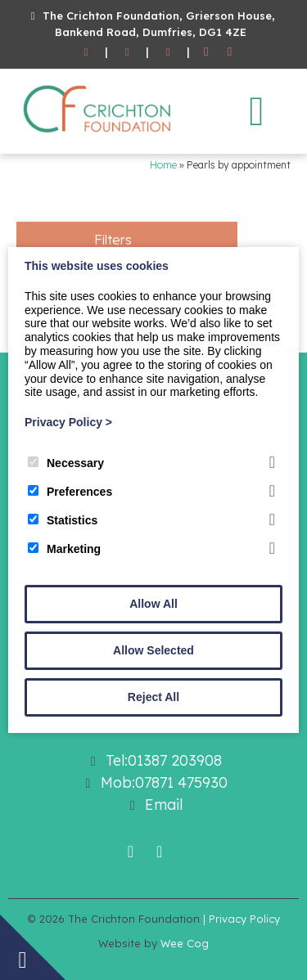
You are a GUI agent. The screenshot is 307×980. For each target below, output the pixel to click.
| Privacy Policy (242, 919)
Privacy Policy (68, 422)
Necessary (66, 463)
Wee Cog (185, 943)
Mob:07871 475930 (164, 782)
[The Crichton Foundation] (98, 136)
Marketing (64, 549)
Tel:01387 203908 (164, 760)
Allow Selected (153, 650)
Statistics (63, 520)
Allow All (153, 604)
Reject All (153, 697)
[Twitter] (230, 52)
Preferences (70, 492)
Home (163, 165)
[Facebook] (206, 52)
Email (164, 805)
